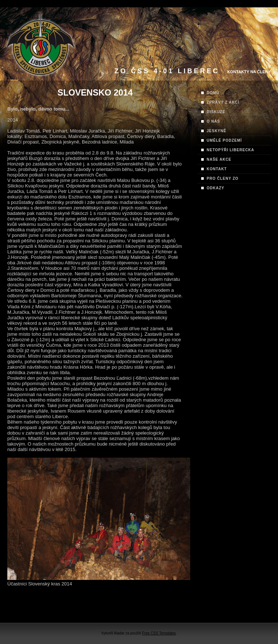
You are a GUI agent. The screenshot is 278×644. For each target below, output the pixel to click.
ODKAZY (215, 188)
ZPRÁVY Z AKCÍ (223, 102)
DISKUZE (216, 112)
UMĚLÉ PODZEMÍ (224, 140)
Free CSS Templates (159, 633)
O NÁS (213, 121)
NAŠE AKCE (219, 159)
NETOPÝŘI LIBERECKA (230, 150)
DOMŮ (213, 93)
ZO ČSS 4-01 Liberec (167, 71)
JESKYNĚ (217, 131)
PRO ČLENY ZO (223, 178)
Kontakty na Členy (249, 72)
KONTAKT (217, 169)
